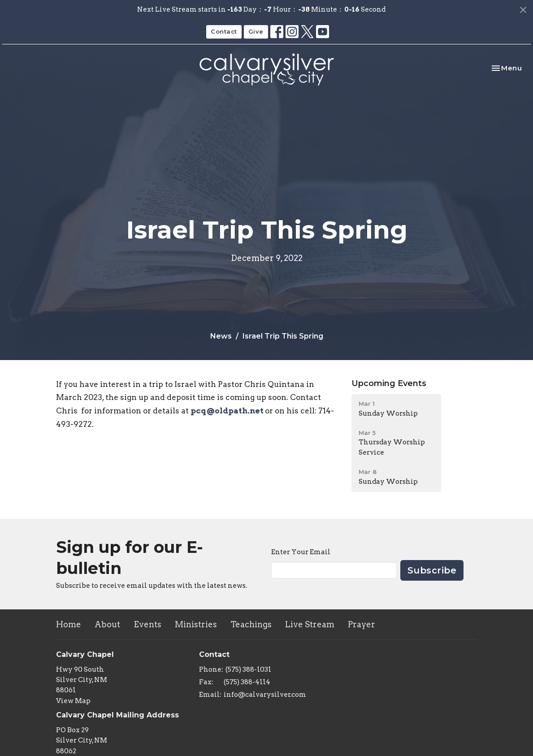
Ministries (196, 624)
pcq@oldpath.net (228, 411)
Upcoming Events (389, 383)
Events (147, 624)
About (107, 624)
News (221, 336)
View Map (73, 701)
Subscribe (432, 570)
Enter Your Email (301, 552)
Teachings (251, 624)
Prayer (362, 624)
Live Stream (310, 624)
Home (69, 624)
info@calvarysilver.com (265, 695)
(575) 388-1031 (248, 669)
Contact (224, 31)
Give (256, 31)
